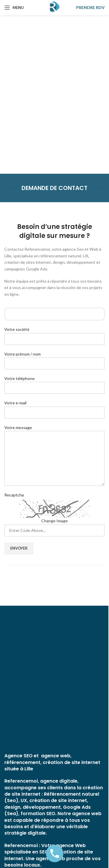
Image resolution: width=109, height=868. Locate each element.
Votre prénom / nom (54, 358)
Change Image (54, 521)
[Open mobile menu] (14, 8)
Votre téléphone (54, 383)
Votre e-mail (54, 407)
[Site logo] (55, 7)
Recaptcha (14, 495)
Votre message (54, 443)
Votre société (54, 334)
